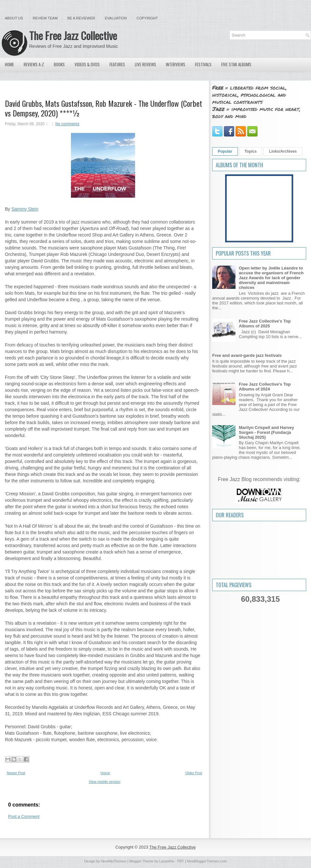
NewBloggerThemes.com (207, 861)
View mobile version (105, 782)
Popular (225, 151)
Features (117, 64)
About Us (14, 18)
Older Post (194, 773)
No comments (67, 124)
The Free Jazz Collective (73, 35)
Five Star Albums (236, 64)
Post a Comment (24, 816)
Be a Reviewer (81, 18)
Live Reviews (145, 64)
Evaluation (116, 18)
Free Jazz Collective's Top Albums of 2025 (265, 324)
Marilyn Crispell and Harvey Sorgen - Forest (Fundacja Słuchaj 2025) (266, 432)
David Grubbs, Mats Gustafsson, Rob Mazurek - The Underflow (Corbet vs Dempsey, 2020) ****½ (104, 108)
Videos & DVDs (87, 64)
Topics (251, 151)
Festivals (203, 64)
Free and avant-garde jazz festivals (247, 355)
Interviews (176, 64)
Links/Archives (283, 151)
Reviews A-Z (34, 64)
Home (9, 64)
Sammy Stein (25, 209)
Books (59, 64)
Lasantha (167, 861)
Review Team (45, 18)
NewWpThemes (114, 861)
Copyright (147, 18)
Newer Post (16, 773)
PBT (181, 861)
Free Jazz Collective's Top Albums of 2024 (265, 387)
